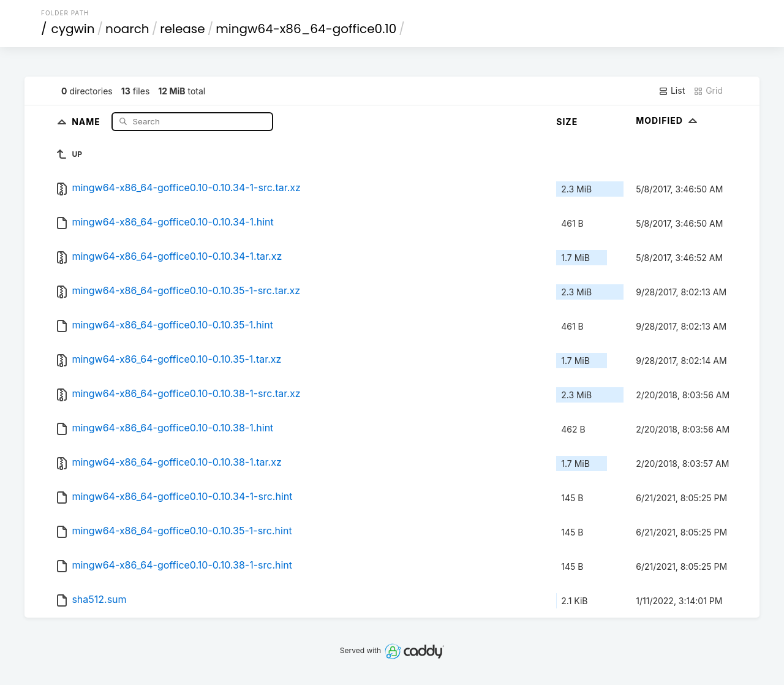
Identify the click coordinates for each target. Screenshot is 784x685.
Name (87, 121)
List (672, 91)
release (183, 29)
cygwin (73, 29)
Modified (668, 120)
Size (567, 122)
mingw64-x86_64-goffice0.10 (306, 29)
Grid (708, 91)
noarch (127, 29)
